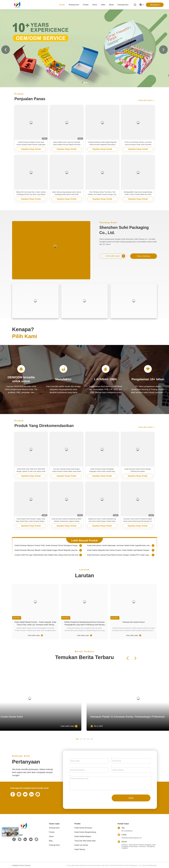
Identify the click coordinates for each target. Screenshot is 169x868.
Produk (86, 5)
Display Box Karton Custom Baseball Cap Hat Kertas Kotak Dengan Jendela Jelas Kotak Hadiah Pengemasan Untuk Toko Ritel (102, 520)
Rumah (62, 5)
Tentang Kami (74, 5)
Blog (51, 841)
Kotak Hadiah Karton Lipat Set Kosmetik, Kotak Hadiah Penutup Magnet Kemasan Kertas (67, 143)
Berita (111, 5)
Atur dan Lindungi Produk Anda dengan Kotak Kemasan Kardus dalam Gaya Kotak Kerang (67, 470)
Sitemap (28, 865)
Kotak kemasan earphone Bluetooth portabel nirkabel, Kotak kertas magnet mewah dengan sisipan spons (66, 520)
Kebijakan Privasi (18, 865)
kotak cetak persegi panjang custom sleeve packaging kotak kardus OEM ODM (67, 193)
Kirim (131, 798)
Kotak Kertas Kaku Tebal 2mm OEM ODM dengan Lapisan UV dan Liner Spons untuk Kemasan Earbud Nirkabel (31, 470)
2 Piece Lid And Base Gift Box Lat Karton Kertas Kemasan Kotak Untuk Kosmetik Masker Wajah (138, 143)
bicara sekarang (144, 256)
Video (103, 5)
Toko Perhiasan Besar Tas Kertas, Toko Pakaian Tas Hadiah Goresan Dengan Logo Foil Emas (102, 193)
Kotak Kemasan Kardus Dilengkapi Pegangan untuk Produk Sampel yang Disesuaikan (102, 470)
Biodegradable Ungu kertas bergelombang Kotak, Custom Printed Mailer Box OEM (138, 193)
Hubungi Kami (123, 5)
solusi (95, 5)
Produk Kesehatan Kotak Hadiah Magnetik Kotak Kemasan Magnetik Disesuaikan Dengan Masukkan (102, 143)
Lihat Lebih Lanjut (146, 100)
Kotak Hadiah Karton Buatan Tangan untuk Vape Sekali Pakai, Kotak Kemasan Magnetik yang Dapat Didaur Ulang (31, 520)
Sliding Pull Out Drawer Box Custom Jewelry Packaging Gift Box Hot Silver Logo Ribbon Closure (31, 193)
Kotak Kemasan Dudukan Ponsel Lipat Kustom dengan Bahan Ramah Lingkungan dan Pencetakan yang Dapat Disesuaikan (31, 143)
